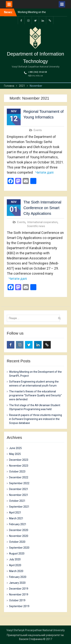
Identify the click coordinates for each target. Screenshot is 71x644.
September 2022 (19, 483)
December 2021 (19, 489)
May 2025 (15, 454)
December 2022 (19, 477)
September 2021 (19, 507)
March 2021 (16, 518)
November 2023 (19, 466)
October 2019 (17, 600)
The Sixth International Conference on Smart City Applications (42, 208)
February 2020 (18, 577)
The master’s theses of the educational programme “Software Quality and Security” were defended (35, 395)
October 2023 (17, 472)
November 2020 (19, 536)
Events (38, 130)
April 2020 (15, 565)
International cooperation (43, 222)
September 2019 (19, 606)
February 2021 (18, 524)
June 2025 (15, 448)
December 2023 (19, 460)
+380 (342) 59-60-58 (37, 72)
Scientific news (36, 226)
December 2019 (19, 589)
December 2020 (19, 530)
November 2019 (19, 595)
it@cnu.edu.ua (35, 76)
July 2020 (15, 559)
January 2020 (17, 583)
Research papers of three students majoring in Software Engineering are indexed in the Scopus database (35, 419)
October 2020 (17, 542)
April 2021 (15, 513)
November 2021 (19, 495)
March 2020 (16, 571)
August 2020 (17, 554)
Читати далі (44, 172)
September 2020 (19, 548)
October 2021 (17, 501)
